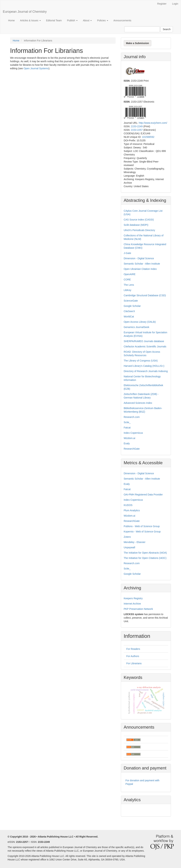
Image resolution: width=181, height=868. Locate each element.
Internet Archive (132, 604)
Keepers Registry (133, 598)
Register (162, 4)
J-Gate (127, 253)
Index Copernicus (133, 433)
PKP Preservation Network (138, 609)
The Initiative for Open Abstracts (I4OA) (145, 553)
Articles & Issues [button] (30, 20)
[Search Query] (142, 29)
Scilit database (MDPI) (136, 225)
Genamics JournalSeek (137, 327)
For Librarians (134, 663)
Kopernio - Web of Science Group (142, 532)
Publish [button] (72, 20)
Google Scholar (132, 306)
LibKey (128, 290)
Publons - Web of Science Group (142, 526)
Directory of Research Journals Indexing (146, 371)
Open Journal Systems (36, 68)
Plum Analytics (132, 510)
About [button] (87, 20)
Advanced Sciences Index (138, 403)
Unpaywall (129, 547)
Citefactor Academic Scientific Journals (145, 346)
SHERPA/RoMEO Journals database (144, 341)
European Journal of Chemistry (25, 12)
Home (11, 20)
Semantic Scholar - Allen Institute (142, 264)
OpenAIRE (130, 274)
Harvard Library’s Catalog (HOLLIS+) (144, 366)
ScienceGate (131, 301)
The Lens (129, 285)
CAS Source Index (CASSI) (139, 220)
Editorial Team (54, 20)
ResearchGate (132, 449)
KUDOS (128, 505)
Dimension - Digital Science (139, 258)
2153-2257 (137, 130)
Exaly (127, 443)
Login (175, 4)
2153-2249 (137, 126)
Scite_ (127, 422)
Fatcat (127, 428)
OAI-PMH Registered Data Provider (143, 495)
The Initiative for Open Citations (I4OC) (145, 558)
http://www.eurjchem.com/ (153, 123)
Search (167, 29)
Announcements (122, 20)
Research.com (132, 417)
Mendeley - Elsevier (135, 542)
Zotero (127, 537)
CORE (127, 280)
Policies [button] (103, 20)
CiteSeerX (129, 311)
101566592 (148, 137)
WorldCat (129, 317)
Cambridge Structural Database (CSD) (145, 295)
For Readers (133, 649)
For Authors (133, 656)
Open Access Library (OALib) (140, 322)
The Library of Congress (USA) (141, 361)
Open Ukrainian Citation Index (140, 269)
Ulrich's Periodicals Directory (139, 230)
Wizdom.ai (129, 438)
